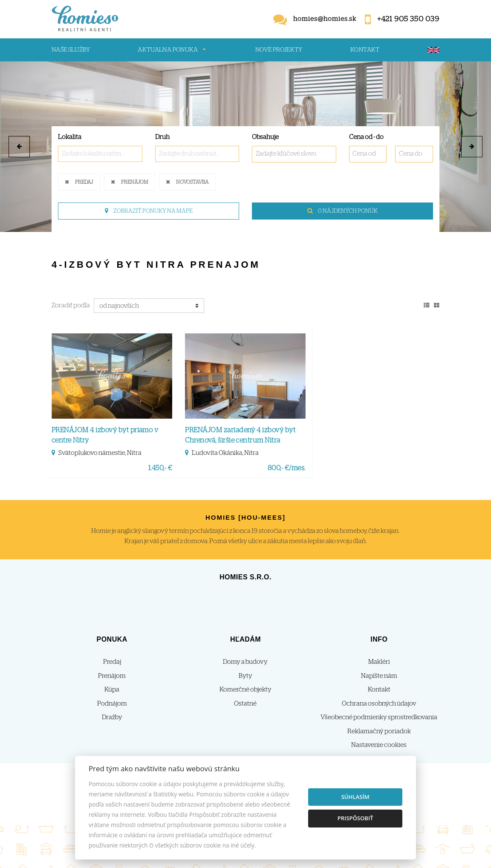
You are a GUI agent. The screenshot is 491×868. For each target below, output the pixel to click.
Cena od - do (366, 137)
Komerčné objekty (245, 690)
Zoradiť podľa (71, 305)
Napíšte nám (379, 676)
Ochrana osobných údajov (379, 704)
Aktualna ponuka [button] (168, 50)
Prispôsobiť (355, 818)
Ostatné (245, 704)
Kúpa (112, 690)
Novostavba (192, 181)
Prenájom (134, 181)
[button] (19, 147)
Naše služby (71, 50)
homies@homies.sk (325, 19)
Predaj (84, 181)
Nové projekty (279, 50)
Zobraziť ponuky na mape (149, 211)
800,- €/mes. (287, 468)
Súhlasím (355, 797)
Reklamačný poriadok (379, 731)
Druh (162, 137)
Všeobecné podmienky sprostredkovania (379, 717)
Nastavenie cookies (379, 745)
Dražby (112, 717)
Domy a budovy (245, 662)
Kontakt (365, 50)
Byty (245, 676)
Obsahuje (265, 137)
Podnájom (112, 704)
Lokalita (70, 137)
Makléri (379, 662)
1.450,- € (160, 468)
